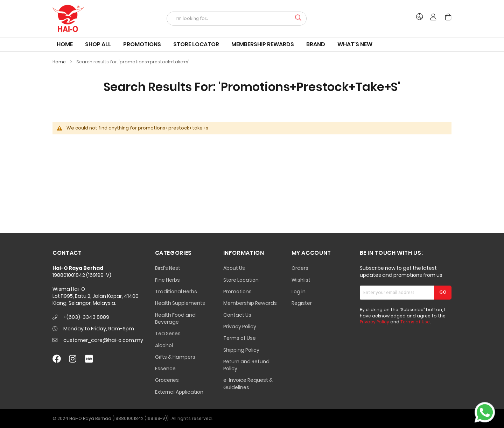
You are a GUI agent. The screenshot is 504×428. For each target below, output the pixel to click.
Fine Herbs (167, 280)
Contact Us (237, 315)
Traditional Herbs (176, 292)
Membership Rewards (250, 303)
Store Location (241, 280)
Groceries (167, 380)
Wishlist (301, 280)
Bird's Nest (168, 268)
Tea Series (168, 334)
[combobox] (237, 19)
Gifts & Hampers (175, 357)
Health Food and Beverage (175, 318)
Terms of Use (240, 338)
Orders (300, 268)
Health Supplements (180, 303)
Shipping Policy (241, 350)
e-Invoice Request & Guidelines (248, 384)
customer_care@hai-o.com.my (103, 340)
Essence (165, 369)
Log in (299, 292)
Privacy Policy (240, 327)
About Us (234, 268)
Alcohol (164, 345)
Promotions (237, 292)
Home (60, 62)
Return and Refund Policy (246, 365)
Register (302, 303)
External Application (179, 392)
